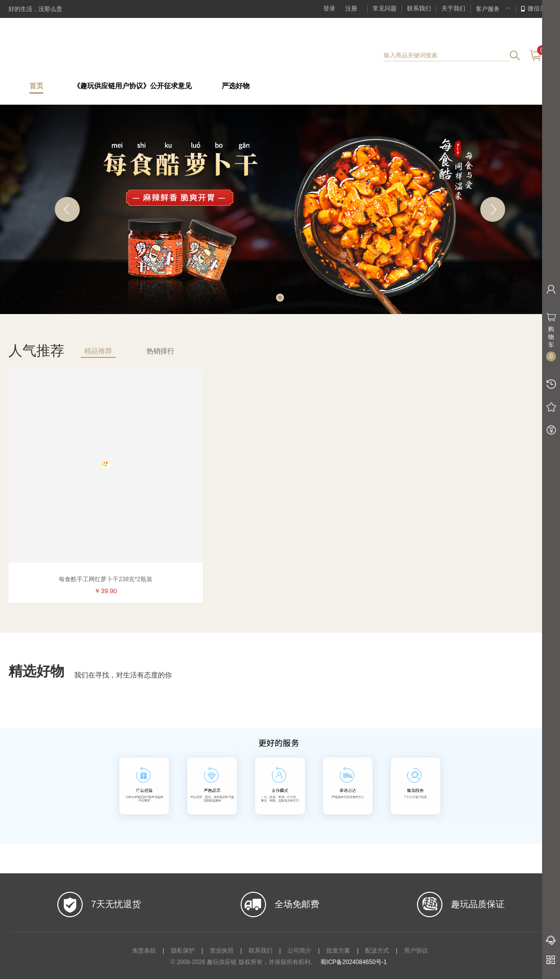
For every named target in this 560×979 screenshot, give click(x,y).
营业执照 (222, 951)
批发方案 (338, 951)
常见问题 (385, 8)
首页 (36, 86)
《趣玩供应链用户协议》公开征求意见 (133, 86)
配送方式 (377, 951)
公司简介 (299, 951)
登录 (329, 8)
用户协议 (416, 951)
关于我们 (453, 8)
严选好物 (236, 86)
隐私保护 (183, 951)
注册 (351, 8)
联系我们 (419, 8)
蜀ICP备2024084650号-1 (353, 962)
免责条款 (144, 951)
